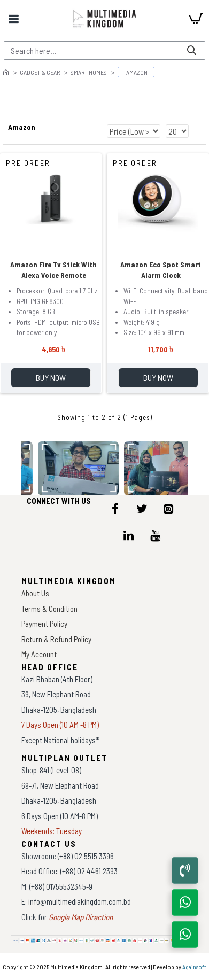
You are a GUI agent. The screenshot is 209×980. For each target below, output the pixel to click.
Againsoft (194, 967)
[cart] (196, 19)
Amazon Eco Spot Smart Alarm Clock (161, 270)
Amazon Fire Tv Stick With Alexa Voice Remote (53, 270)
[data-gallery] (79, 468)
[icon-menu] (115, 509)
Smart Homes (89, 72)
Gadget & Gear (40, 72)
